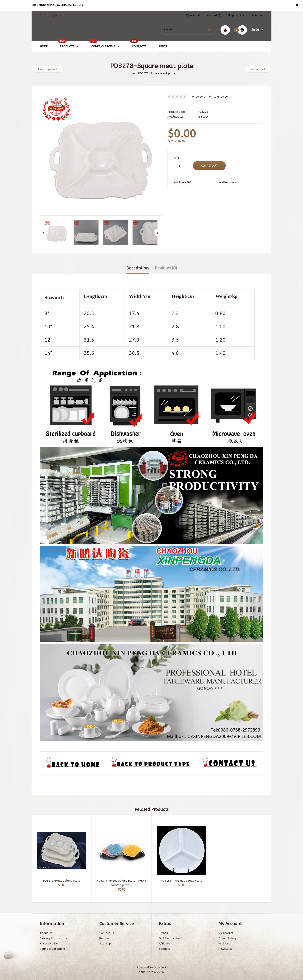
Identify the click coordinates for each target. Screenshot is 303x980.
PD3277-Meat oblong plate (62, 881)
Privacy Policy (49, 944)
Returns (104, 938)
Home (132, 73)
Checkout (258, 15)
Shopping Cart (237, 15)
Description (137, 268)
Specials (164, 949)
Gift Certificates (170, 938)
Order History (227, 938)
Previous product (47, 69)
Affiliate (164, 944)
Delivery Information (53, 938)
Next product (258, 69)
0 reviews (199, 97)
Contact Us (107, 933)
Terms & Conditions (53, 949)
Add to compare (228, 182)
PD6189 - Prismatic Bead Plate (182, 881)
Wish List (224, 944)
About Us (46, 933)
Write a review (219, 97)
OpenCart (160, 967)
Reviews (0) (166, 268)
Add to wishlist (182, 182)
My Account (193, 15)
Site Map (105, 944)
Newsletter (226, 949)
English (54, 15)
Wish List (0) (214, 15)
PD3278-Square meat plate (157, 73)
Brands (163, 933)
